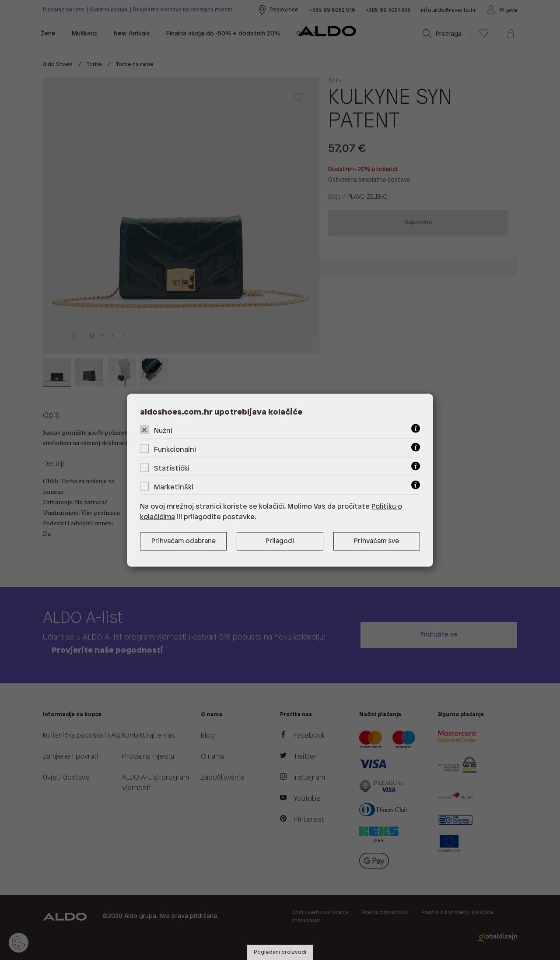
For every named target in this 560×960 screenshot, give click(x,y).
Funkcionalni (175, 449)
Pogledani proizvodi (280, 952)
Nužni (163, 431)
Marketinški (174, 487)
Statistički (172, 468)
